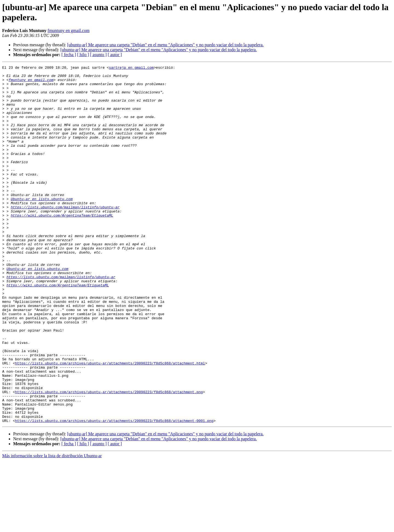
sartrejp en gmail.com (131, 68)
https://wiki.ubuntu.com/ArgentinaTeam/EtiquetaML (62, 246)
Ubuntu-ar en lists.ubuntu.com (42, 226)
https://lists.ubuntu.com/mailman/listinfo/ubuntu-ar (65, 236)
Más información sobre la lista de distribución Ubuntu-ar (52, 527)
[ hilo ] (83, 55)
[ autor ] (115, 55)
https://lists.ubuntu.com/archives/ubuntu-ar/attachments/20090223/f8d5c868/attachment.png (109, 458)
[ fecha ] (69, 55)
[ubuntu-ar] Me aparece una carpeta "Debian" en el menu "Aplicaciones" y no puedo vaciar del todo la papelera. (165, 45)
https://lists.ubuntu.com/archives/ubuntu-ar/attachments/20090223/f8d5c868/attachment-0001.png (114, 492)
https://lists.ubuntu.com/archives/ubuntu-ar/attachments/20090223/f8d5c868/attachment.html (110, 423)
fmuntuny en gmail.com (69, 31)
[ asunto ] (98, 55)
